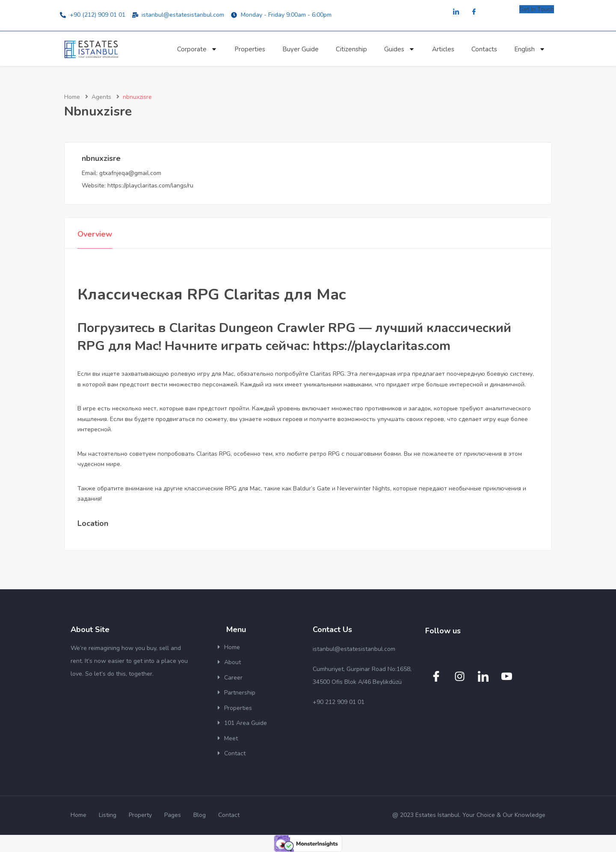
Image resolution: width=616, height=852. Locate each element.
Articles (443, 49)
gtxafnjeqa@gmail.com (130, 173)
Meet (231, 738)
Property (140, 815)
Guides (400, 49)
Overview (95, 234)
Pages (173, 815)
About (232, 662)
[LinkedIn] (456, 12)
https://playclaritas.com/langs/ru (150, 186)
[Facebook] (474, 12)
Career (233, 678)
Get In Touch (537, 9)
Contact (235, 753)
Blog (200, 815)
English (530, 49)
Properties (250, 49)
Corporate (197, 49)
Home (72, 97)
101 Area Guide (246, 723)
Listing (108, 815)
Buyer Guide (301, 49)
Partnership (240, 693)
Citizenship (351, 49)
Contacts (484, 49)
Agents (101, 97)
